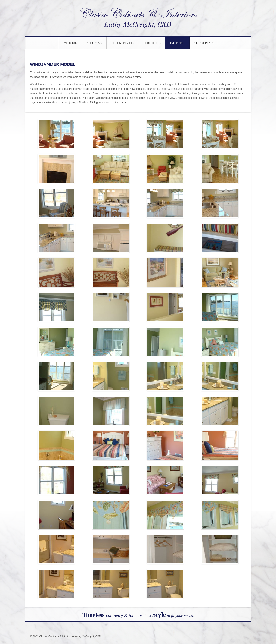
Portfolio (151, 43)
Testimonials (204, 43)
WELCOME (70, 43)
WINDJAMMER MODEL (54, 64)
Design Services (123, 43)
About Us (93, 43)
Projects (176, 43)
